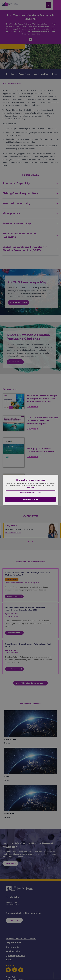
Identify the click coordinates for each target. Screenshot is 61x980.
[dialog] (30, 490)
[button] (30, 493)
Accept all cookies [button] (30, 500)
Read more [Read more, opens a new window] (30, 487)
